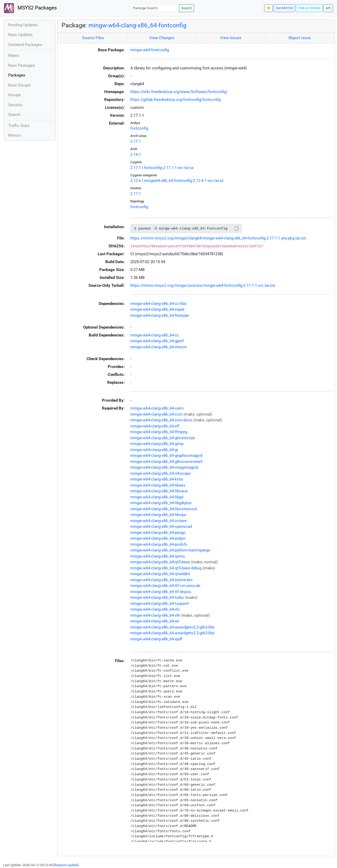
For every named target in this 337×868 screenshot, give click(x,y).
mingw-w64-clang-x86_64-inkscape (160, 473)
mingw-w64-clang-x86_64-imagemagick (164, 467)
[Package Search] (155, 8)
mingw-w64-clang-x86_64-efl (155, 426)
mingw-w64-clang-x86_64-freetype (160, 315)
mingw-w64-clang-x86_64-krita (157, 479)
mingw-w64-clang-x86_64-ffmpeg (159, 432)
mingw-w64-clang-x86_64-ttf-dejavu (161, 592)
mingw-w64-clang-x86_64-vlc (155, 609)
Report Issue (300, 38)
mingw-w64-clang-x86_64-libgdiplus (161, 503)
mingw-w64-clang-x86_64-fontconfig (137, 25)
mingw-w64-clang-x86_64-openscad (161, 527)
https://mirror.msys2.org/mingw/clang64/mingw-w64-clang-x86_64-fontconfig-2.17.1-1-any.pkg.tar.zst (218, 238)
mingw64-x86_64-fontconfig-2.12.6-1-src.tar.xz (184, 181)
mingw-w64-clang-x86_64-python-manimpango (170, 550)
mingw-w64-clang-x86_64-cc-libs (158, 304)
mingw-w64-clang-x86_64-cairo (157, 408)
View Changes (162, 38)
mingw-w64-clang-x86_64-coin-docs (161, 420)
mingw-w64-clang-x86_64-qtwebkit (160, 574)
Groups (14, 95)
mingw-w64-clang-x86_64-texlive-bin (161, 580)
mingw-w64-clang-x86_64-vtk (155, 615)
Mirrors (15, 135)
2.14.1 (136, 155)
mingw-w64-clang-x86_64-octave (158, 521)
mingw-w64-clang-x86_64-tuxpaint (160, 604)
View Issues (231, 38)
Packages (17, 75)
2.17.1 (136, 141)
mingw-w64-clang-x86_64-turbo (157, 598)
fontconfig (139, 128)
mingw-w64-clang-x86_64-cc (155, 335)
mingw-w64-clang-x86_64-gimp (157, 444)
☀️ (269, 8)
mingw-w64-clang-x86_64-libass (158, 485)
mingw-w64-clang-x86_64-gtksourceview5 (166, 462)
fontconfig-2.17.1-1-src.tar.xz (169, 168)
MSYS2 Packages (30, 8)
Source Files (93, 38)
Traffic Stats (19, 126)
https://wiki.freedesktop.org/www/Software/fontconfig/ (179, 92)
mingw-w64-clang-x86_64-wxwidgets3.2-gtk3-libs (172, 627)
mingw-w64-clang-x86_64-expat (157, 309)
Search (186, 8)
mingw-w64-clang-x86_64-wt (155, 621)
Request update (66, 865)
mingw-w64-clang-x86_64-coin (156, 414)
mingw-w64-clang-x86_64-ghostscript (163, 438)
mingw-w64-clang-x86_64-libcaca (159, 491)
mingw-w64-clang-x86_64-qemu (158, 556)
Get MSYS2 (284, 8)
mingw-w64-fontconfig (150, 50)
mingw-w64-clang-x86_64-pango (158, 533)
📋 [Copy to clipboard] (237, 228)
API (328, 8)
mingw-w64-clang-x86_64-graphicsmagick (167, 456)
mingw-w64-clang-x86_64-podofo (159, 544)
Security (15, 105)
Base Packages (22, 65)
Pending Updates (23, 25)
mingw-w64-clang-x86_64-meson (159, 347)
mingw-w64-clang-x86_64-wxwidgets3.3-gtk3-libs (172, 633)
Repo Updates (20, 35)
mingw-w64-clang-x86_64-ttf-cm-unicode (165, 586)
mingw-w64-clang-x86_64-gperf (157, 341)
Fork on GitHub (309, 8)
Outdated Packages (25, 45)
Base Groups (19, 85)
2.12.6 (136, 181)
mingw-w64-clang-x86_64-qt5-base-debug (166, 568)
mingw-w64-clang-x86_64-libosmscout (164, 509)
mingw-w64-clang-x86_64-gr (154, 450)
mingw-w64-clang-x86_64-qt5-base (160, 562)
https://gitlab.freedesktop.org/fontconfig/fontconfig (175, 100)
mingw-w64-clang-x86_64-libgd (157, 497)
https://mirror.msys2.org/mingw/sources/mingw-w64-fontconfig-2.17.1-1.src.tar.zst (203, 285)
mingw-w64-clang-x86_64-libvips (158, 515)
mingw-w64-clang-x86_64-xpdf (156, 639)
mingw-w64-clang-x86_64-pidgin (158, 538)
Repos (14, 55)
